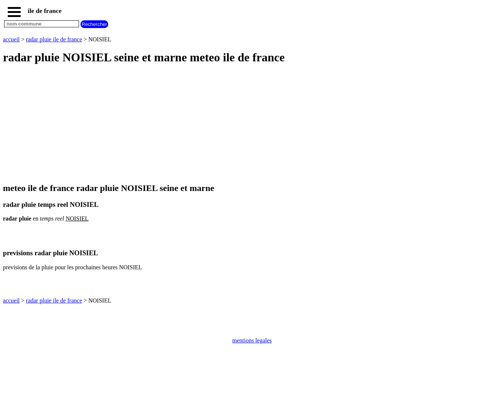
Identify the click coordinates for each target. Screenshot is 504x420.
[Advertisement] (224, 124)
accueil (11, 39)
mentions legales (252, 340)
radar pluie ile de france (54, 39)
